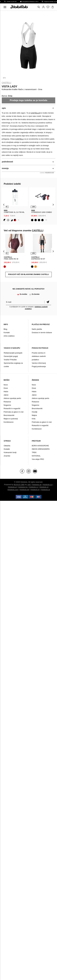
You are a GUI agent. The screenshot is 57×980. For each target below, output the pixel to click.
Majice (34, 415)
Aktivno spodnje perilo (12, 398)
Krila (34, 419)
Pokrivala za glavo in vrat (14, 412)
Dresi (6, 388)
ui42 (29, 485)
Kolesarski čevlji (10, 452)
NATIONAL (36, 456)
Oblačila (7, 446)
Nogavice (7, 405)
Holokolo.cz (47, 485)
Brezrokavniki (9, 415)
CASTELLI (6, 83)
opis (4, 108)
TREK (34, 452)
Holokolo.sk (37, 485)
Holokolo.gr (46, 490)
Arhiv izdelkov (9, 336)
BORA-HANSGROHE (40, 446)
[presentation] (4, 205)
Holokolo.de (24, 490)
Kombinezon (9, 422)
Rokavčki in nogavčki (12, 408)
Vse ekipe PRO (38, 459)
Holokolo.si (44, 487)
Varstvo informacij (39, 363)
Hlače (6, 392)
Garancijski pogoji (11, 356)
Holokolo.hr (35, 490)
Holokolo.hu (23, 487)
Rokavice (7, 402)
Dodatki (7, 449)
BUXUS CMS (19, 485)
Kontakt (7, 333)
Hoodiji (35, 412)
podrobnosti (8, 162)
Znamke (7, 456)
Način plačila (37, 329)
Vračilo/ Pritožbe (10, 360)
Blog (5, 329)
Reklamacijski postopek (13, 353)
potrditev (48, 302)
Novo (6, 385)
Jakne (6, 395)
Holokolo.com (13, 490)
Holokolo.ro (33, 487)
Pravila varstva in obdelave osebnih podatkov (39, 356)
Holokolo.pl (12, 487)
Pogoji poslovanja (39, 366)
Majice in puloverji (11, 419)
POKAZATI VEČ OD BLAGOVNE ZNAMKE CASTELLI (29, 274)
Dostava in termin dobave (42, 333)
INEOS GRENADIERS (41, 449)
